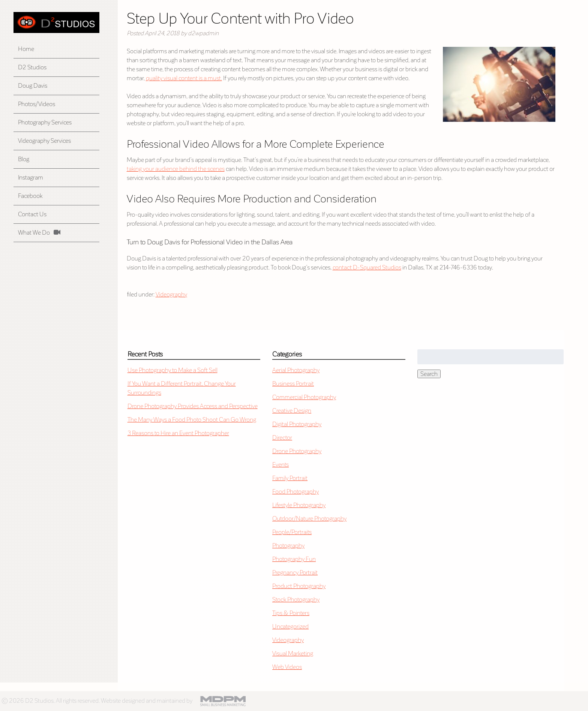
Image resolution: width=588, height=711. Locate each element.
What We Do (34, 233)
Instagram (31, 177)
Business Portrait (293, 384)
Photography (288, 546)
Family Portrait (290, 478)
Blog (24, 159)
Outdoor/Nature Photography (309, 519)
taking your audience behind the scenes (176, 169)
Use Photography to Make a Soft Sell (172, 370)
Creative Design (292, 411)
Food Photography (295, 492)
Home (26, 49)
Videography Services (44, 141)
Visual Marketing (293, 653)
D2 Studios (32, 67)
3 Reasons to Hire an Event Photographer (178, 433)
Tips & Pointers (291, 613)
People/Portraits (292, 532)
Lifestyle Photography (299, 505)
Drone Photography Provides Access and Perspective (193, 406)
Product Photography (299, 586)
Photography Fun (294, 559)
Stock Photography (296, 599)
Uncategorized (290, 626)
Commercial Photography (304, 397)
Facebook (30, 196)
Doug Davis (33, 86)
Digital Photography (297, 424)
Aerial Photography (296, 370)
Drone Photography (297, 451)
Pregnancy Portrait (295, 573)
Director (282, 438)
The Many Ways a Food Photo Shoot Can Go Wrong (192, 420)
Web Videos (287, 667)
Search (429, 374)
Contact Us (32, 214)
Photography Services (45, 122)
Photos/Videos (37, 104)
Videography (171, 294)
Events (280, 465)
